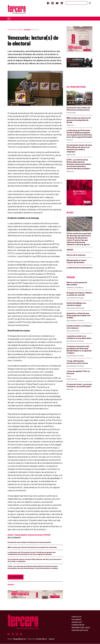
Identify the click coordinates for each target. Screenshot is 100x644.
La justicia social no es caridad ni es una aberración (79, 337)
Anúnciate (77, 622)
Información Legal (81, 628)
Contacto (77, 617)
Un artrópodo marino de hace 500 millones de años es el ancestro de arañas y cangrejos (35, 560)
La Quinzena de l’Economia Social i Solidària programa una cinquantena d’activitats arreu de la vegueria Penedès (32, 553)
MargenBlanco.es (20, 639)
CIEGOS (70, 250)
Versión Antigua (80, 630)
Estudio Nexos (41, 639)
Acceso (52, 639)
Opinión (27, 30)
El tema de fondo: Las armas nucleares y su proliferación (79, 386)
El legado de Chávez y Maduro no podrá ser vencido (79, 294)
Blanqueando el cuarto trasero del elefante (77, 261)
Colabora (76, 620)
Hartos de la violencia (76, 255)
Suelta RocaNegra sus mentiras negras (76, 304)
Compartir (16, 577)
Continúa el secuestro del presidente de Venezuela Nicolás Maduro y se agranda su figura (79, 350)
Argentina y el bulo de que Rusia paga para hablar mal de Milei (79, 316)
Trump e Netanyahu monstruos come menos (77, 362)
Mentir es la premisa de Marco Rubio (77, 284)
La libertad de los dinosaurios (79, 268)
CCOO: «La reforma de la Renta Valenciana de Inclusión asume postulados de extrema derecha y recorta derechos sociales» (33, 567)
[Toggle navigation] (9, 19)
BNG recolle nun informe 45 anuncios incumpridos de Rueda (32, 547)
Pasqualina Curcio (15, 30)
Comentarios (78, 625)
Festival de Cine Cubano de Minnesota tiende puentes (29, 542)
